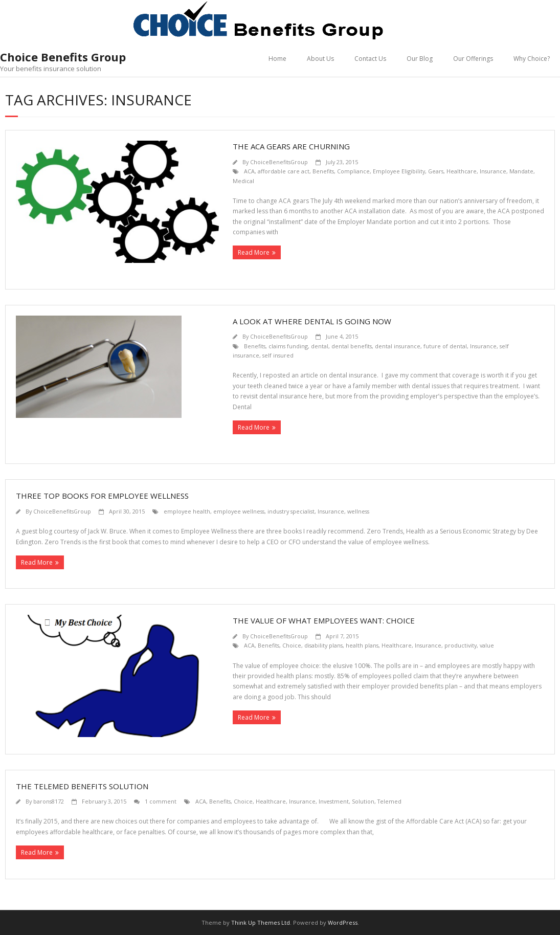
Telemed (389, 801)
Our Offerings (473, 59)
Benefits (323, 171)
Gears (436, 171)
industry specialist (291, 511)
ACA (249, 171)
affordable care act (284, 171)
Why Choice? (532, 59)
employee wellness (239, 511)
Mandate (521, 171)
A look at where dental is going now (312, 321)
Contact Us (370, 59)
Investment (334, 801)
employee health (187, 511)
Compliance (353, 171)
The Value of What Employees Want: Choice (324, 620)
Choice (292, 645)
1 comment (161, 801)
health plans (362, 645)
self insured (278, 355)
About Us (320, 59)
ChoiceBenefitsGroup (279, 162)
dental (320, 346)
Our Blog (420, 59)
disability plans (323, 645)
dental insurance (398, 346)
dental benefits (352, 346)
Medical (243, 181)
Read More (254, 252)
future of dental (445, 346)
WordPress (343, 922)
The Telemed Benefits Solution (82, 786)
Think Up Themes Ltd (261, 922)
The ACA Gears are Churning (291, 146)
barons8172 (49, 801)
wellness (358, 511)
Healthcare (462, 171)
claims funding (288, 346)
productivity (461, 645)
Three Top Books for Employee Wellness (102, 496)
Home (277, 59)
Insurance (493, 171)
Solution (363, 801)
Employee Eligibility (399, 171)
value (487, 645)
